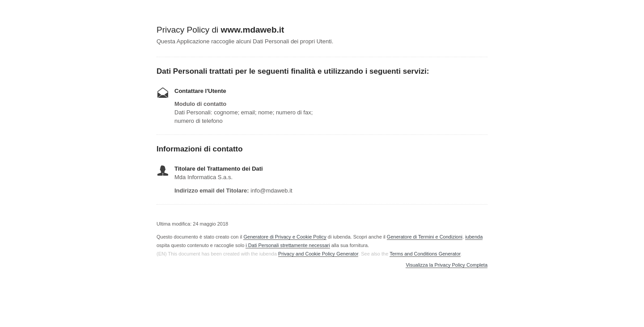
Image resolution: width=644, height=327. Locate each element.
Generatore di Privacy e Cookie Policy (285, 237)
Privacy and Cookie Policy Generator (318, 254)
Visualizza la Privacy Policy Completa (447, 265)
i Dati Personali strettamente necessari (288, 245)
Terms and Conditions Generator (425, 254)
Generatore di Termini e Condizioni (425, 237)
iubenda (474, 237)
